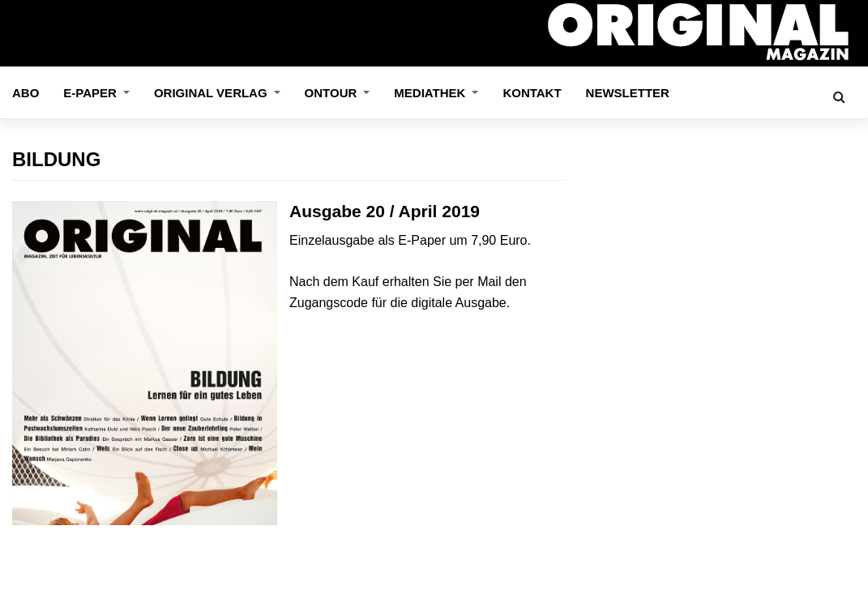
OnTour (333, 93)
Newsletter (628, 93)
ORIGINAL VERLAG (212, 93)
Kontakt (532, 93)
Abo (26, 93)
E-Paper (92, 93)
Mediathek (431, 93)
